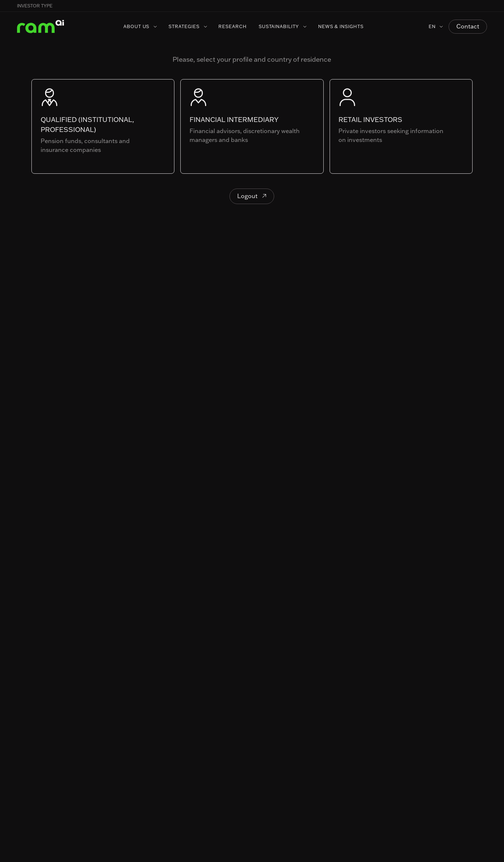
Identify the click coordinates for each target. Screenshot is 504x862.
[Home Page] (41, 27)
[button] (487, 6)
